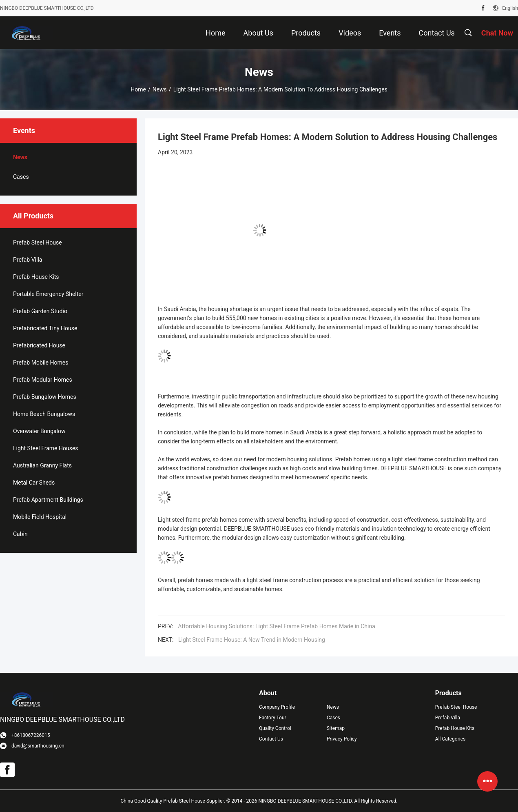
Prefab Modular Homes (43, 380)
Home (138, 89)
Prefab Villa (28, 260)
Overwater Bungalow (39, 431)
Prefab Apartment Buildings (48, 500)
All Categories (450, 739)
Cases (21, 177)
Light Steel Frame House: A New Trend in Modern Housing (252, 640)
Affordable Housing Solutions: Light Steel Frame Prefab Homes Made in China (277, 626)
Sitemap (336, 728)
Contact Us (271, 739)
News (160, 89)
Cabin (20, 534)
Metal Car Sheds (34, 483)
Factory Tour (273, 718)
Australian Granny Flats (42, 465)
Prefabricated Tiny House (45, 328)
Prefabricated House (39, 345)
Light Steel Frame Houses (46, 448)
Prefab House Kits (36, 277)
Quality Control (275, 728)
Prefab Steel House (38, 242)
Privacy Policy (342, 739)
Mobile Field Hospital (40, 517)
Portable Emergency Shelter (48, 294)
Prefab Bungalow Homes (45, 397)
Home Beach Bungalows (44, 414)
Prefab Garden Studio (40, 311)
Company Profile (277, 707)
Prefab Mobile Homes (41, 363)
